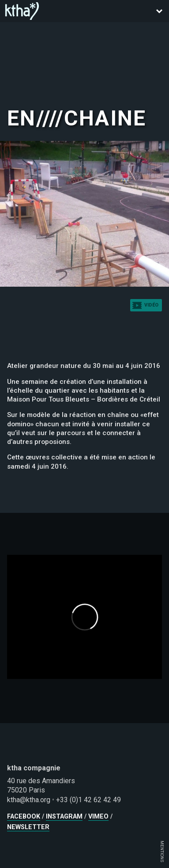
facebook (24, 817)
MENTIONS (162, 851)
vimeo (98, 817)
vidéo (151, 305)
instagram (64, 817)
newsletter (28, 827)
